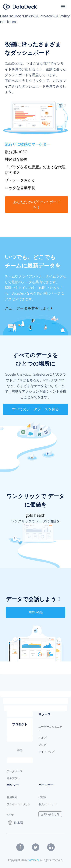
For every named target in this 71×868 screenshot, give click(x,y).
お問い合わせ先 (50, 814)
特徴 (20, 750)
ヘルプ (42, 737)
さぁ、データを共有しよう (29, 308)
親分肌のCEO (16, 152)
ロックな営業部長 (20, 188)
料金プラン (13, 778)
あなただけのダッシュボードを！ (37, 205)
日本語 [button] (15, 823)
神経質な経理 (16, 159)
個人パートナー (48, 804)
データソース (15, 771)
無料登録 (36, 612)
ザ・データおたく (20, 180)
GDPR (10, 815)
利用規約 (12, 797)
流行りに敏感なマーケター (28, 144)
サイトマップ (46, 751)
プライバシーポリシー (19, 806)
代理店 (42, 797)
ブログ (42, 744)
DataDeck (33, 860)
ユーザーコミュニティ (50, 728)
